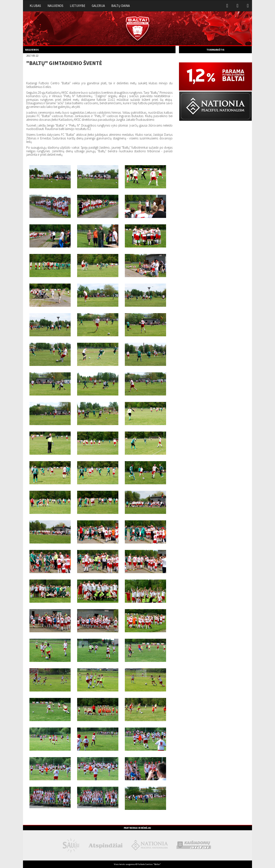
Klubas (35, 6)
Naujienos (55, 6)
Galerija (98, 6)
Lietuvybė (78, 6)
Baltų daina (121, 6)
